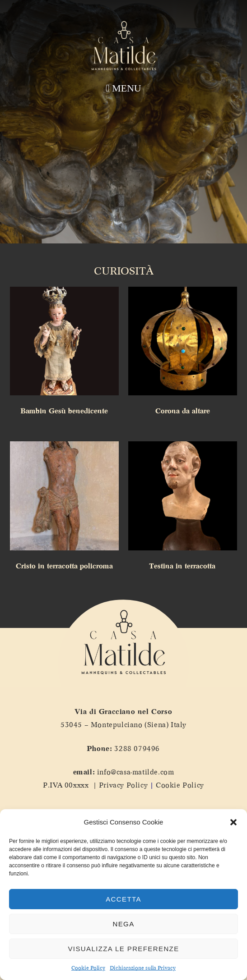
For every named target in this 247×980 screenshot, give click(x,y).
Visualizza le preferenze (123, 949)
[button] (233, 822)
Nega (123, 924)
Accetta (123, 899)
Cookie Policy (88, 968)
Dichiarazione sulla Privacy (143, 968)
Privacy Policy (123, 785)
